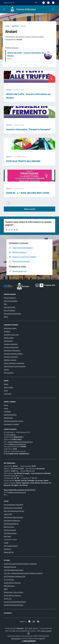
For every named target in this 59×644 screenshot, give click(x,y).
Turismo (6, 369)
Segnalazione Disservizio (12, 520)
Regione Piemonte (10, 567)
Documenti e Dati (10, 307)
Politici (6, 317)
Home (7, 26)
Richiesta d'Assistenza (11, 524)
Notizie (6, 384)
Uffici (5, 304)
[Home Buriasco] (22, 9)
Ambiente (7, 331)
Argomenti (15, 26)
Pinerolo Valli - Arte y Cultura (13, 592)
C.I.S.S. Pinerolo (9, 579)
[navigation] (4, 9)
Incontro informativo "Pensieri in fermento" (29, 129)
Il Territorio (7, 411)
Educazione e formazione (12, 350)
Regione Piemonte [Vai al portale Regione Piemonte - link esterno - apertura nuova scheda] (9, 3)
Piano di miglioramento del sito (14, 511)
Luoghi (6, 408)
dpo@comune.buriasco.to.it (17, 492)
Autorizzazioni (8, 341)
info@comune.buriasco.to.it (17, 444)
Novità (9, 90)
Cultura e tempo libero (11, 347)
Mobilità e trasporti (10, 360)
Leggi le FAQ (8, 514)
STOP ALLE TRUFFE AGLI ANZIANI (23, 161)
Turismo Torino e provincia (12, 595)
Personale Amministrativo (12, 314)
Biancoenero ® (16, 638)
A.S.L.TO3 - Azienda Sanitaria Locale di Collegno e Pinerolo (23, 573)
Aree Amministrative (11, 301)
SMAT (6, 589)
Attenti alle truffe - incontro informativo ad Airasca (26, 54)
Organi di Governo (10, 298)
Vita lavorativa (9, 373)
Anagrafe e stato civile (11, 335)
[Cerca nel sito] (53, 9)
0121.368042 (11, 435)
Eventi (6, 405)
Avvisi (6, 390)
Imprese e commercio (11, 357)
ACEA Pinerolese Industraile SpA (15, 576)
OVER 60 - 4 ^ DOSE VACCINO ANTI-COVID (28, 193)
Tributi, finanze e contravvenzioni (15, 366)
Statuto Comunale (10, 530)
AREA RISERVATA (28, 641)
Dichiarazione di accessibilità (13, 508)
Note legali (7, 536)
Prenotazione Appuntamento (13, 517)
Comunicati (7, 394)
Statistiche (7, 549)
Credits (6, 543)
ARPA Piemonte (9, 586)
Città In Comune (46, 631)
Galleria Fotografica (10, 415)
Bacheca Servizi (9, 527)
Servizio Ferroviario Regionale (13, 605)
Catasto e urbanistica (11, 344)
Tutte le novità (30, 209)
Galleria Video (8, 418)
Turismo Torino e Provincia (12, 583)
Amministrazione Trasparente (13, 505)
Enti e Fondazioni (9, 310)
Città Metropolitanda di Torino (14, 570)
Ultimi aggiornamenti (11, 546)
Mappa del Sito (9, 552)
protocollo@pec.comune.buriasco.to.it (20, 442)
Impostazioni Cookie (10, 539)
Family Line (8, 599)
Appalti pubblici (9, 338)
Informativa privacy (10, 533)
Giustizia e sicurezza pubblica (13, 354)
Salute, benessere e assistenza (14, 363)
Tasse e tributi (8, 387)
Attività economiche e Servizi (13, 421)
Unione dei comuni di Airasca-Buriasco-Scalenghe (20, 564)
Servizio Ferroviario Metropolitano (15, 602)
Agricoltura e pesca (10, 328)
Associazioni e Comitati (11, 424)
